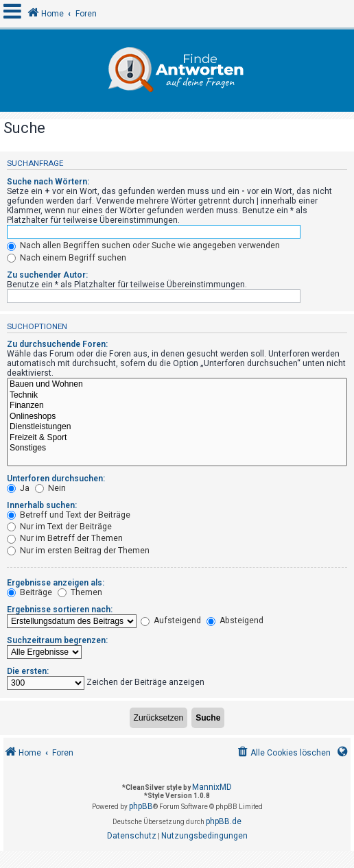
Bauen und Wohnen (177, 385)
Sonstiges (177, 448)
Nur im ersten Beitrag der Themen (78, 551)
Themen (80, 592)
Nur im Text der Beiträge (59, 527)
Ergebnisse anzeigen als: (56, 583)
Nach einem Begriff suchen (67, 258)
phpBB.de (224, 821)
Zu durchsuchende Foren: (57, 344)
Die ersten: (28, 671)
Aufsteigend (171, 620)
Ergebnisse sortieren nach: (60, 610)
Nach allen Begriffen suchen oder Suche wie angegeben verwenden (143, 245)
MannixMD (212, 787)
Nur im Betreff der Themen (65, 538)
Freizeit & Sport (177, 438)
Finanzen (177, 406)
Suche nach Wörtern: (48, 182)
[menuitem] (283, 753)
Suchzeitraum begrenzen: (57, 640)
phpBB (141, 806)
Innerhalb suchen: (42, 505)
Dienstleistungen (177, 427)
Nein (50, 488)
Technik (177, 396)
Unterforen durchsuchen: (56, 479)
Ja (18, 488)
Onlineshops (177, 417)
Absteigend (235, 620)
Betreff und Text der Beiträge (69, 515)
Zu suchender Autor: (47, 275)
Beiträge (29, 592)
